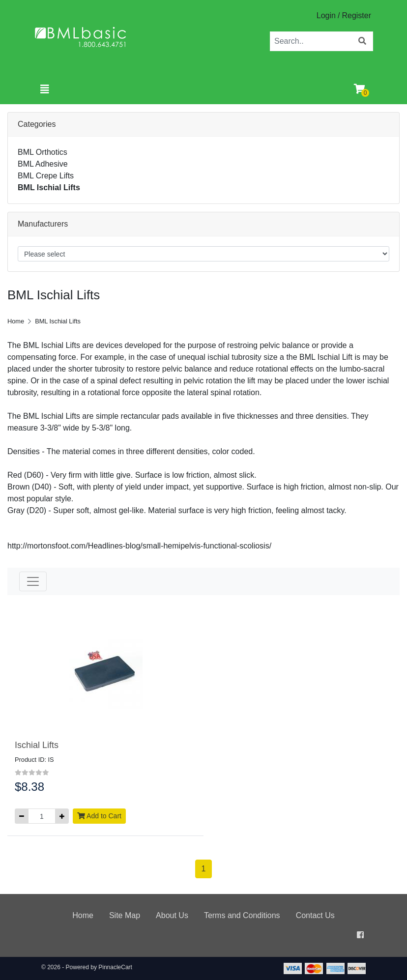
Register (356, 15)
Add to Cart (99, 816)
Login (326, 15)
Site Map (125, 915)
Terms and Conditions (242, 915)
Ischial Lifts (37, 745)
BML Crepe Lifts (46, 176)
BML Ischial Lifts (49, 187)
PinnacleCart (115, 967)
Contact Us (315, 915)
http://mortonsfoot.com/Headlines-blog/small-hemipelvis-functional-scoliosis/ (139, 546)
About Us (172, 915)
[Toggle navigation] (45, 89)
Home (16, 321)
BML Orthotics (43, 152)
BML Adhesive (43, 164)
